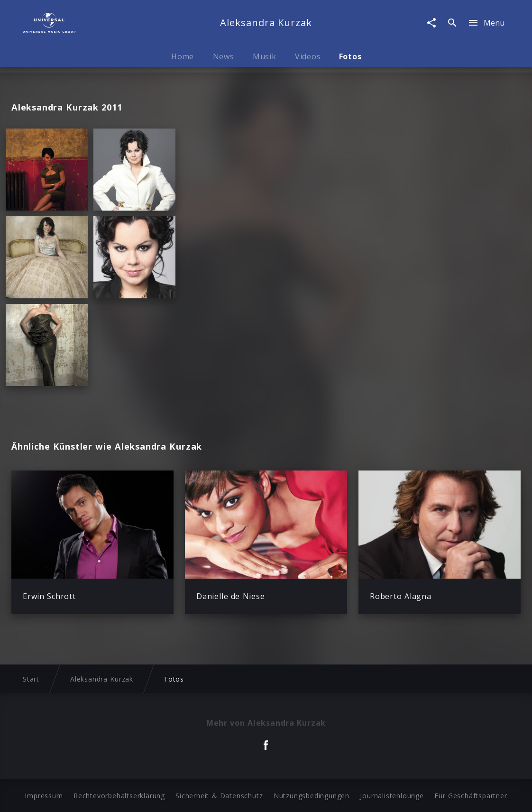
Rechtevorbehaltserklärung (119, 796)
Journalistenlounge (392, 796)
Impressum (44, 796)
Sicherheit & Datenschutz (219, 796)
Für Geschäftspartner (471, 796)
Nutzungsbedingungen (312, 796)
